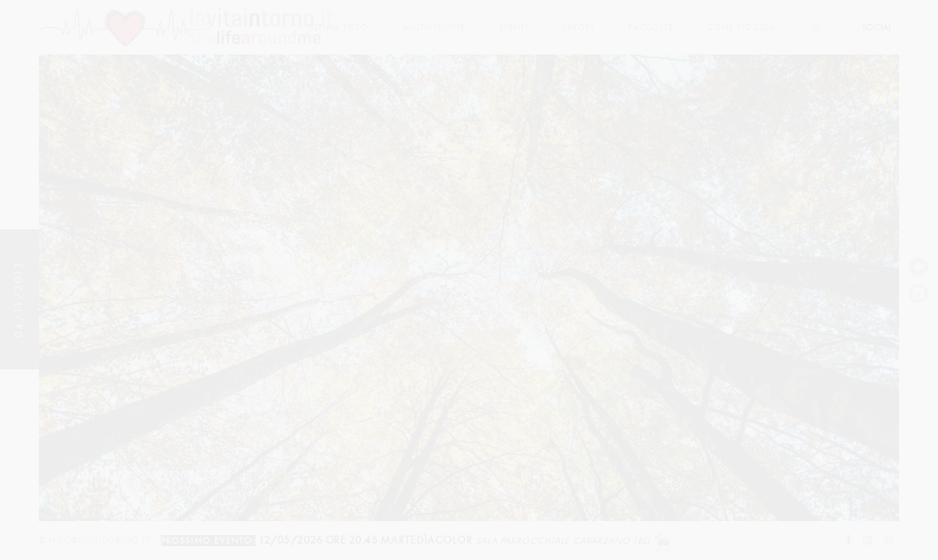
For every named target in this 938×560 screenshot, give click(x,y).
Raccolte (651, 28)
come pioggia (742, 28)
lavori (578, 28)
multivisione (434, 28)
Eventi (514, 28)
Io (816, 28)
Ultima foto (338, 28)
